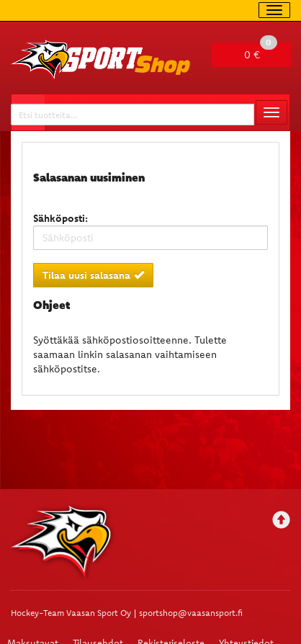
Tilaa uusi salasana (93, 275)
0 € (261, 52)
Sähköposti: (60, 218)
